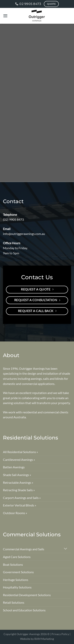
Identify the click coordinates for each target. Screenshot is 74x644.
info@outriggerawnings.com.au (24, 234)
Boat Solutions (13, 564)
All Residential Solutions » (20, 452)
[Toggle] (66, 549)
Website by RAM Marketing (37, 639)
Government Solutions (18, 572)
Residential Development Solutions (27, 595)
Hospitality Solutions (17, 587)
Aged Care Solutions (17, 557)
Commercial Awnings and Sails (24, 549)
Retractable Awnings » (18, 482)
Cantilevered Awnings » (19, 460)
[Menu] (5, 16)
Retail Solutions (14, 602)
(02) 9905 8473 (13, 219)
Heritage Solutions (16, 580)
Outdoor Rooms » (15, 513)
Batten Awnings (14, 467)
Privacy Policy (60, 634)
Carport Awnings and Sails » (22, 498)
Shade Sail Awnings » (17, 475)
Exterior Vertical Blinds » (20, 505)
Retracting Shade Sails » (19, 490)
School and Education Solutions (24, 610)
